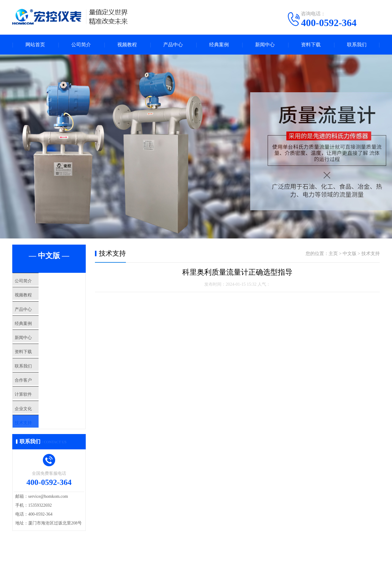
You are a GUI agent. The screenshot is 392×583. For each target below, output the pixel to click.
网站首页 (35, 45)
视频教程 (127, 45)
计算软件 (36, 427)
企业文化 (36, 445)
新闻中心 (265, 45)
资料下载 (311, 45)
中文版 (350, 253)
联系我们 (357, 45)
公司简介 (81, 45)
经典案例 (219, 45)
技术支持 (36, 463)
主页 (333, 253)
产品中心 (173, 45)
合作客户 (36, 409)
